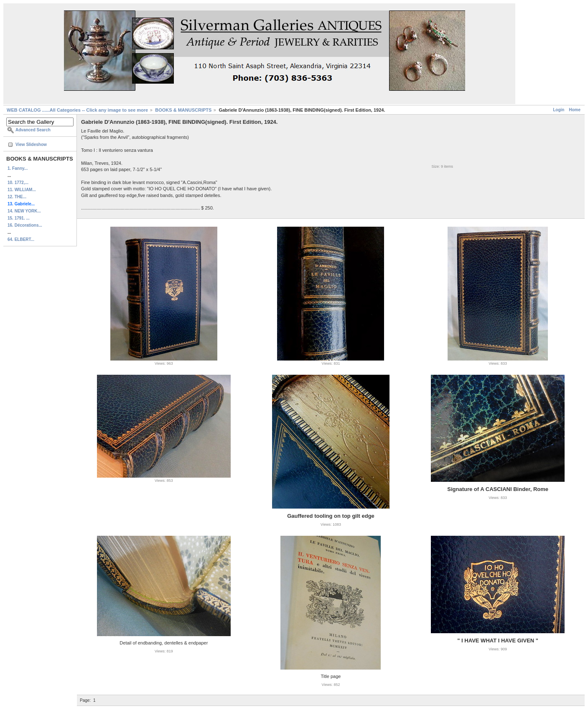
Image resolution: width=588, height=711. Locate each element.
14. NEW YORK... (24, 211)
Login (559, 110)
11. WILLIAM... (22, 190)
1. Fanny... (18, 168)
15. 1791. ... (19, 218)
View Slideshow (31, 145)
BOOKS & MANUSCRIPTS (183, 110)
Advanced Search (33, 130)
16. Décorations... (25, 225)
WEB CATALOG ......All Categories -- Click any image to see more (77, 110)
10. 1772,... (18, 183)
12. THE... (17, 197)
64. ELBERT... (21, 239)
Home (575, 110)
